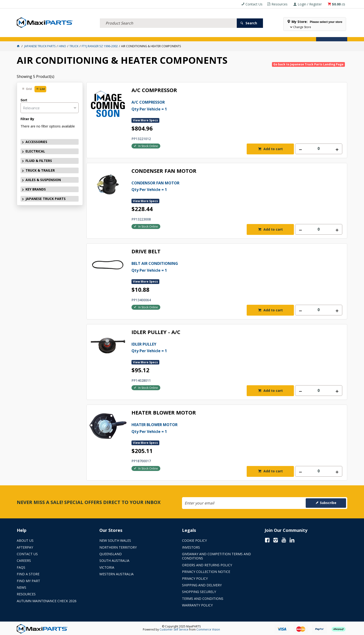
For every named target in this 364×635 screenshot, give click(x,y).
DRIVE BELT (146, 252)
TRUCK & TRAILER (112, 35)
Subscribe (328, 503)
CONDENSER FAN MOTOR (164, 171)
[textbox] (168, 18)
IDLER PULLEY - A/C (156, 332)
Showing (36, 76)
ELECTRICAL (54, 35)
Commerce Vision (208, 629)
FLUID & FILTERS (81, 35)
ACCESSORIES (30, 35)
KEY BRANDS (178, 35)
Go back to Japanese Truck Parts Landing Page (308, 64)
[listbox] (50, 108)
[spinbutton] (319, 149)
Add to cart (273, 149)
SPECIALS (200, 35)
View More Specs (145, 120)
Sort (24, 100)
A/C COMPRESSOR (154, 90)
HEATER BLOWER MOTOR (164, 413)
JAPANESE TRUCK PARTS (46, 199)
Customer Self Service (174, 629)
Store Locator (226, 35)
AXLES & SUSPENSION (147, 35)
